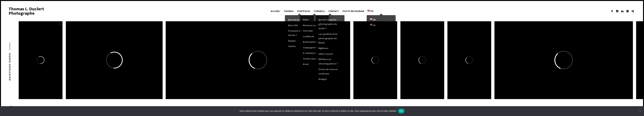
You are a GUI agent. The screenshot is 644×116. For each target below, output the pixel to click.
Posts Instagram (353, 11)
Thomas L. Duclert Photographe (26, 11)
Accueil (275, 11)
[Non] (640, 111)
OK (401, 111)
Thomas (289, 11)
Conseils (319, 11)
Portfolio (304, 11)
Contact (334, 11)
